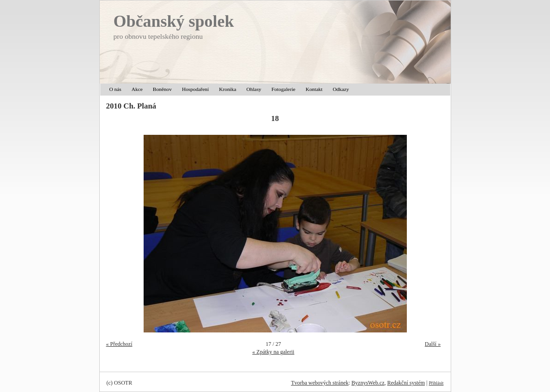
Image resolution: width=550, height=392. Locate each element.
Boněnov (162, 89)
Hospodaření (195, 89)
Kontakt (314, 89)
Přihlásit (436, 383)
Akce (137, 89)
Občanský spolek (174, 21)
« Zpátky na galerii (273, 352)
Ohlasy (254, 89)
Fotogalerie (284, 89)
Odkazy (341, 89)
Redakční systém (406, 383)
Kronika (227, 89)
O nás (115, 89)
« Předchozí (119, 344)
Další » (433, 344)
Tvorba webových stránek (320, 383)
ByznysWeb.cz (368, 383)
